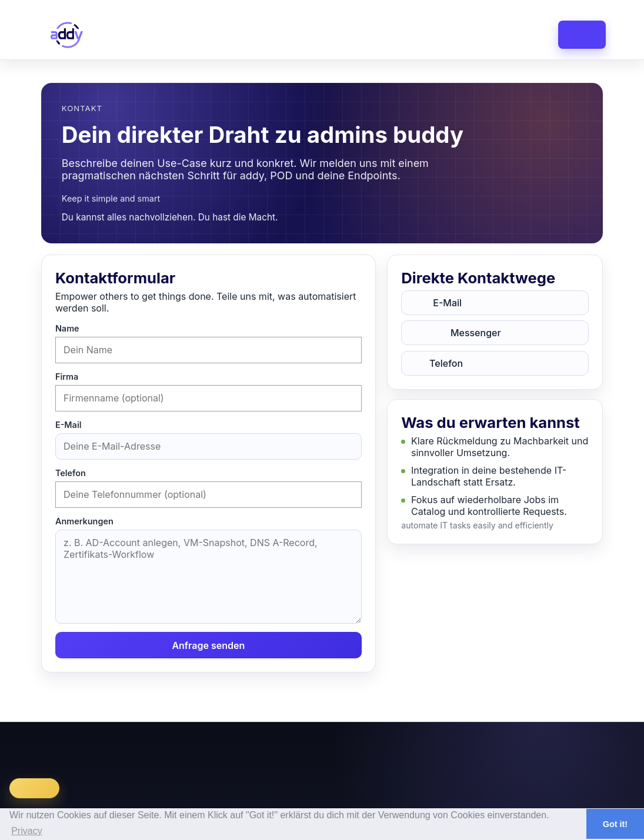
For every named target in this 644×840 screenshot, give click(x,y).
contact (579, 35)
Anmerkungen (84, 521)
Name (67, 328)
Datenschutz (516, 745)
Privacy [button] (26, 831)
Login (591, 5)
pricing (477, 35)
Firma (67, 377)
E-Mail (68, 425)
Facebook (614, 745)
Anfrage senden (208, 645)
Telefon (71, 473)
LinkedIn (568, 745)
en (529, 5)
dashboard (293, 35)
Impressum (458, 745)
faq (527, 35)
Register (564, 5)
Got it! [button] (615, 824)
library (420, 35)
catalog (362, 35)
